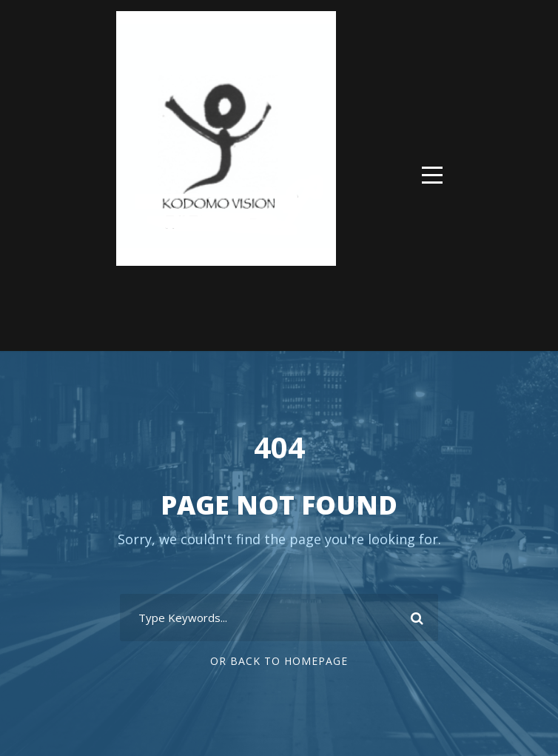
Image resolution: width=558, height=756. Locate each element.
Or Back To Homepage (279, 661)
